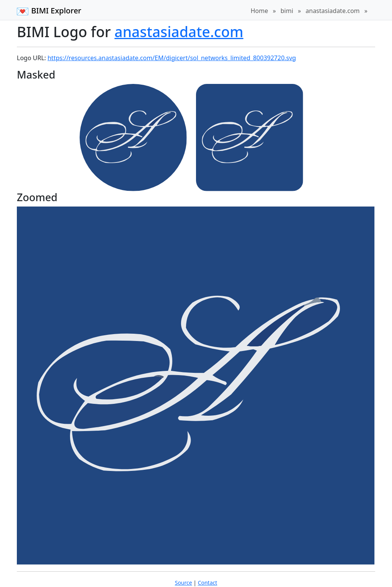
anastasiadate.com (332, 11)
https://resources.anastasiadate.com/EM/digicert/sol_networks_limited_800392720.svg (172, 58)
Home (260, 11)
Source (184, 583)
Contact (208, 583)
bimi (287, 11)
